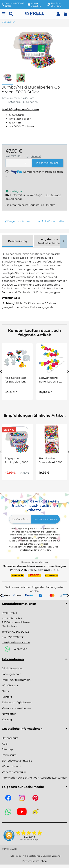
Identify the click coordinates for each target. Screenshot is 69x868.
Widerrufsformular (14, 772)
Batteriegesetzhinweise (17, 761)
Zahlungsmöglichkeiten (17, 702)
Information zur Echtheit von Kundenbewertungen (34, 778)
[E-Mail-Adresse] (20, 519)
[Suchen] (11, 14)
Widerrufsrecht (12, 766)
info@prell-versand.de (16, 642)
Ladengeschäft (11, 674)
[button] (58, 14)
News (5, 691)
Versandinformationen (16, 708)
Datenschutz (10, 738)
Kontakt (7, 697)
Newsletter (9, 714)
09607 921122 (21, 632)
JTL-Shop (41, 861)
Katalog (7, 719)
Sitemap (7, 749)
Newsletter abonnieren (45, 519)
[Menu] (4, 14)
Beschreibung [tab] (18, 241)
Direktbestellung (13, 668)
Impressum (9, 755)
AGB (5, 744)
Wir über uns (10, 685)
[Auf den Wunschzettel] (48, 37)
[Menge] (19, 163)
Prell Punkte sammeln (16, 680)
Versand (36, 156)
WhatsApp (20, 649)
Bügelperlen (30, 102)
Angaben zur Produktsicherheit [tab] (50, 241)
